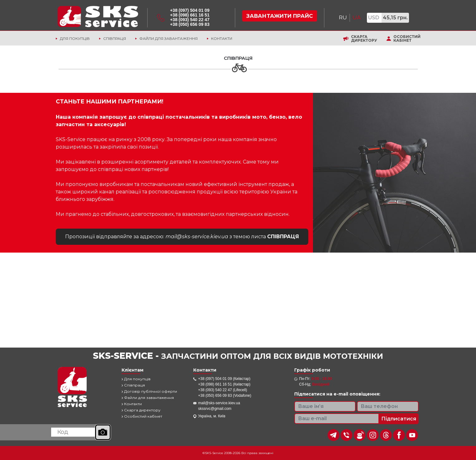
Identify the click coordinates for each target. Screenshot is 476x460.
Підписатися (399, 419)
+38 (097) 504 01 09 (190, 10)
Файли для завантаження (168, 38)
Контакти (222, 38)
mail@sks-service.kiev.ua (219, 403)
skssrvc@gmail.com (215, 409)
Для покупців (75, 38)
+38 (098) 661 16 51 (190, 15)
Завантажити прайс (280, 16)
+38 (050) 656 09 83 (190, 24)
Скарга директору (364, 39)
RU (343, 17)
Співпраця (115, 38)
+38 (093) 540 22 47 (190, 20)
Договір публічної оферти (149, 391)
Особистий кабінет (407, 39)
